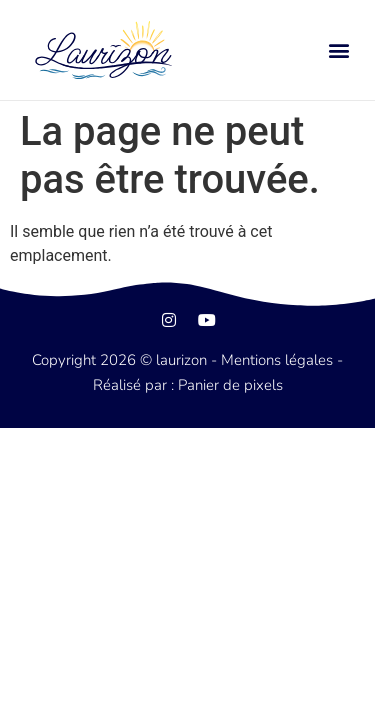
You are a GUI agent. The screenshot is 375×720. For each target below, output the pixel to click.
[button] (338, 50)
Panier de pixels (228, 385)
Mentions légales (277, 360)
